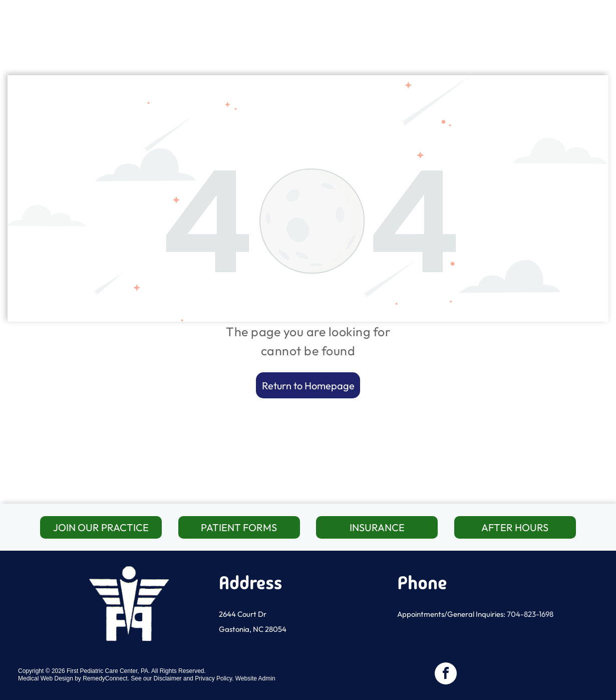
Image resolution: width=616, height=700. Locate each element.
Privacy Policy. (214, 678)
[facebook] (446, 675)
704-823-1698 (530, 614)
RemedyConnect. (106, 678)
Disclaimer (168, 678)
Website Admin (255, 678)
